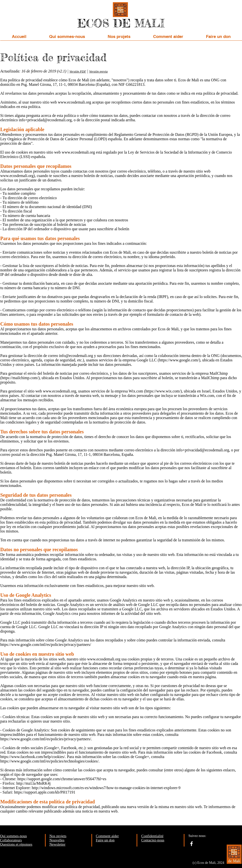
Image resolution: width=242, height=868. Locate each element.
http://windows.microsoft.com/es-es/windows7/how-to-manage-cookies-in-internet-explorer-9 (106, 788)
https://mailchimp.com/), (21, 378)
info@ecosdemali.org (76, 356)
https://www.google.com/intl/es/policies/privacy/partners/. (46, 739)
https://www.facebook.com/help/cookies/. (33, 757)
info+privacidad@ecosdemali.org (45, 120)
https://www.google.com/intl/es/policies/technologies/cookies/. (50, 761)
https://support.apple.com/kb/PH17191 (45, 792)
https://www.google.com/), (180, 360)
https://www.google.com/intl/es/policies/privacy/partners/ (46, 645)
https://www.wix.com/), (164, 391)
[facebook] (192, 844)
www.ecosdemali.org (74, 102)
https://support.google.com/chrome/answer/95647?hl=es (62, 779)
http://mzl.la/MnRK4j (33, 783)
